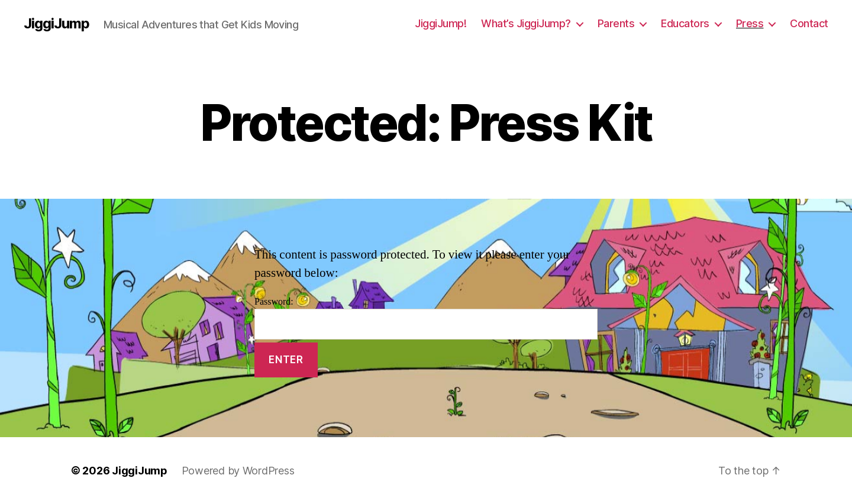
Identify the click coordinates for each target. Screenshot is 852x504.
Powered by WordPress (238, 471)
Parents (616, 23)
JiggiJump (57, 24)
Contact (809, 23)
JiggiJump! (440, 23)
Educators (685, 23)
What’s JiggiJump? (526, 23)
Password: (426, 318)
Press (750, 23)
